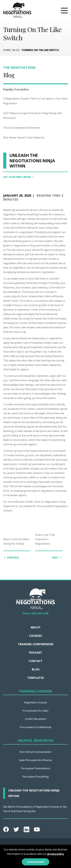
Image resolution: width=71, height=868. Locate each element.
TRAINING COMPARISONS (36, 644)
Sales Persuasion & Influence (35, 760)
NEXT (57, 558)
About (35, 627)
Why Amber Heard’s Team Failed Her (24, 138)
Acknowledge (36, 862)
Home (7, 50)
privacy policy (56, 854)
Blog (16, 50)
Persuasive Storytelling (36, 777)
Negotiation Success (35, 702)
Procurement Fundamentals (35, 727)
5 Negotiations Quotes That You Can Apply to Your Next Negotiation (35, 101)
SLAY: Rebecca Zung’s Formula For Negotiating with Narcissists (32, 116)
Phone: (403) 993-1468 (35, 613)
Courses (35, 636)
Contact (35, 661)
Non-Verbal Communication (35, 752)
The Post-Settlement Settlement (22, 128)
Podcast (36, 653)
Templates (35, 678)
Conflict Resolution (36, 719)
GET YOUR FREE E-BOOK (19, 177)
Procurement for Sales (35, 711)
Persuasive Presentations (35, 768)
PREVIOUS (11, 558)
